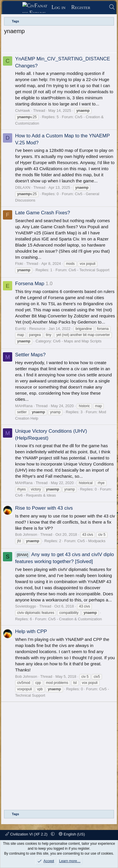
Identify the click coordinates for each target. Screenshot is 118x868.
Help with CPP (31, 631)
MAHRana (24, 406)
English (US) (72, 834)
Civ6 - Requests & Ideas (35, 495)
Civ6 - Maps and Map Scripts (77, 341)
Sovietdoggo (26, 606)
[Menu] (14, 8)
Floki (19, 264)
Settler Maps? (30, 355)
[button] (53, 834)
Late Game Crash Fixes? (43, 213)
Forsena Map (30, 284)
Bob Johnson (26, 534)
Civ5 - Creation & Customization (75, 619)
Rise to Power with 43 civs (44, 508)
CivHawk (23, 110)
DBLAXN (23, 187)
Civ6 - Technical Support (89, 270)
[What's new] (100, 7)
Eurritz (21, 329)
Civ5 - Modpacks (91, 541)
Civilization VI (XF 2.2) (27, 834)
